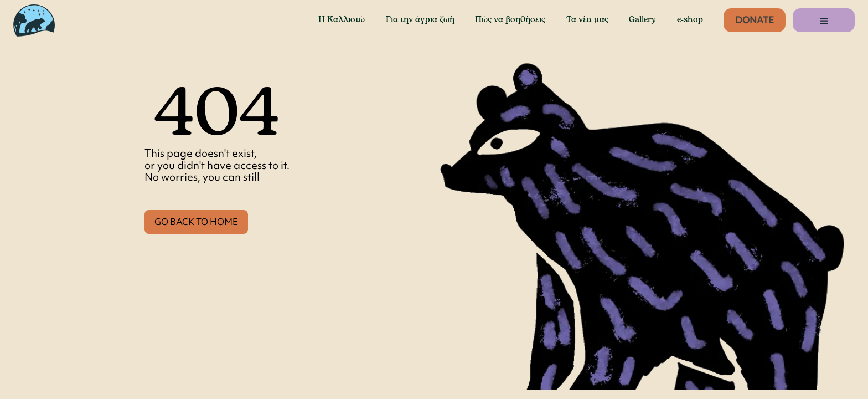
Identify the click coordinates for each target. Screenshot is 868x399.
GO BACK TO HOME (196, 222)
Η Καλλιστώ (342, 20)
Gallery (642, 20)
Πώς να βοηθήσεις (510, 20)
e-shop (690, 20)
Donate (755, 20)
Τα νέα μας (587, 20)
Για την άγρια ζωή (420, 20)
